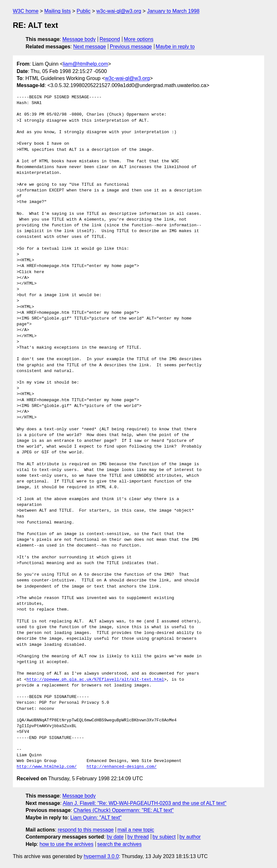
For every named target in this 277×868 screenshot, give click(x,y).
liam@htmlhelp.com (86, 64)
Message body (79, 39)
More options (139, 39)
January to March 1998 (173, 11)
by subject (164, 837)
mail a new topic (136, 830)
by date (115, 837)
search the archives (120, 844)
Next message (90, 47)
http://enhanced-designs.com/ (121, 767)
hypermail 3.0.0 (101, 856)
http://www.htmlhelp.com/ (47, 767)
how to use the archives (67, 844)
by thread (138, 837)
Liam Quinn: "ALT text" (96, 818)
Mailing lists (57, 11)
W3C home (26, 11)
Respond (110, 39)
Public (84, 11)
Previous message (131, 47)
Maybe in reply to (175, 47)
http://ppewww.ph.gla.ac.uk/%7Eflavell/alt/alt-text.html (95, 680)
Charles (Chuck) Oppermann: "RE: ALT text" (123, 810)
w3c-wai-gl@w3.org (119, 11)
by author (190, 837)
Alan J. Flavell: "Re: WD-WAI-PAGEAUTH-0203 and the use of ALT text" (145, 803)
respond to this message (86, 830)
